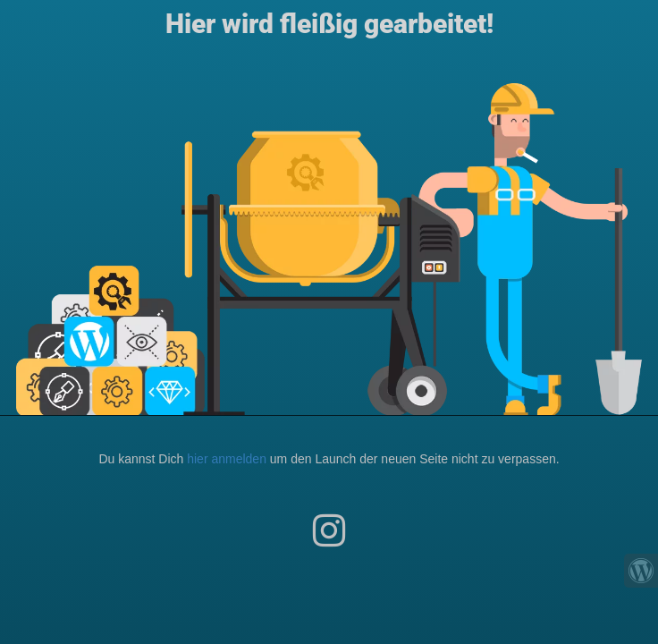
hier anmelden (227, 459)
